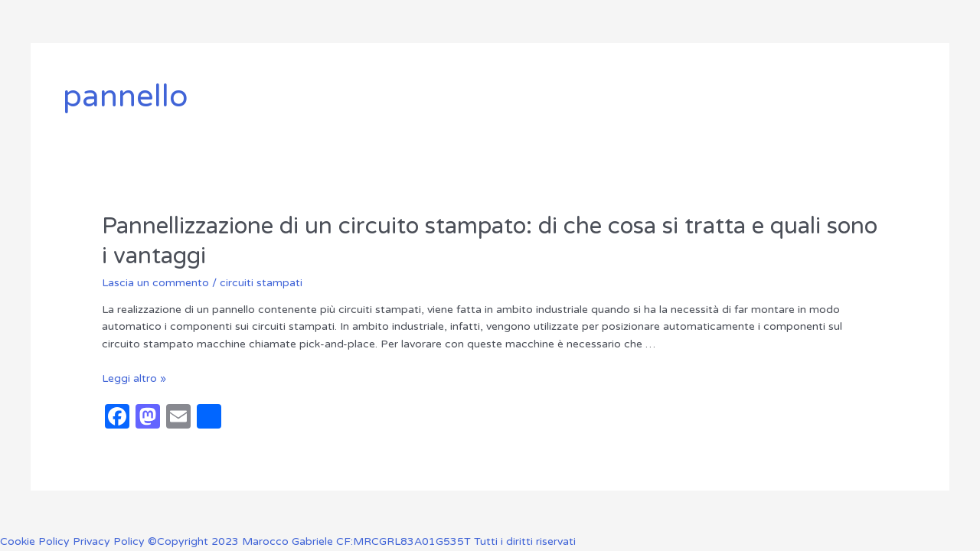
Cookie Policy (36, 541)
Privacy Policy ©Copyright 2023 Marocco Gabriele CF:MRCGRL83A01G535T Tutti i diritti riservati (324, 541)
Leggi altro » (134, 378)
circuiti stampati (261, 283)
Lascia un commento (155, 283)
